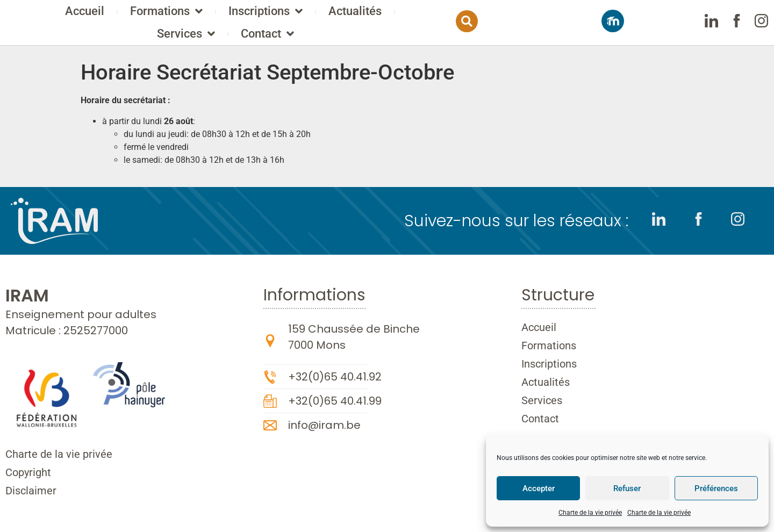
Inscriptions (324, 16)
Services (495, 16)
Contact (326, 39)
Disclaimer (31, 491)
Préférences (716, 488)
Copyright (28, 472)
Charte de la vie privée (590, 513)
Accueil (143, 16)
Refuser (627, 488)
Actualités (414, 16)
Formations (225, 16)
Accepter (539, 488)
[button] (591, 26)
